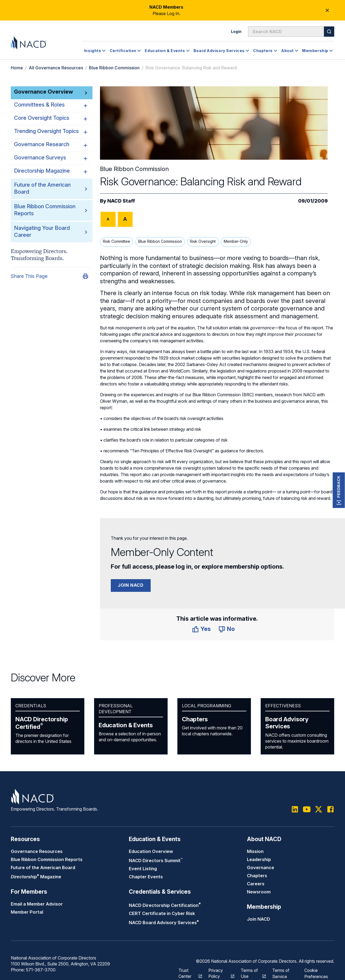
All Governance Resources (56, 68)
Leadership (259, 859)
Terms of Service (281, 973)
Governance (261, 868)
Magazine (36, 877)
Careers (256, 884)
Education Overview (151, 851)
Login (236, 31)
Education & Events (126, 725)
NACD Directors (156, 861)
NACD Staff (121, 201)
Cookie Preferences (316, 973)
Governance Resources (37, 851)
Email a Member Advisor (37, 904)
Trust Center (187, 973)
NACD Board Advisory (164, 923)
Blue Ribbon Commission (114, 68)
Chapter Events (146, 877)
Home (17, 68)
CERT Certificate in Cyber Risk (162, 913)
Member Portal (27, 912)
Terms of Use (250, 973)
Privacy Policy (218, 973)
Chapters (195, 719)
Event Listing (143, 869)
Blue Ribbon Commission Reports (47, 859)
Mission (255, 851)
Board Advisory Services (287, 723)
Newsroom (259, 892)
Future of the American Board (43, 868)
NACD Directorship (42, 723)
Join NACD (131, 585)
